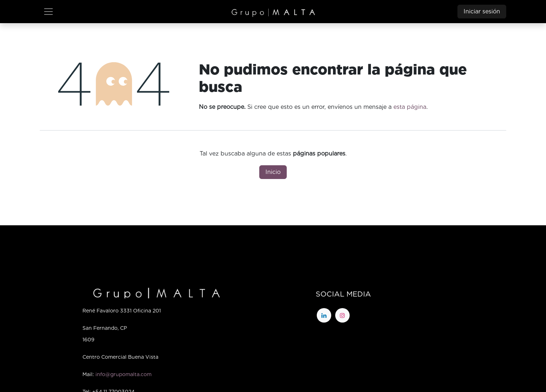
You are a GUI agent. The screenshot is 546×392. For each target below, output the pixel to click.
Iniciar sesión (482, 11)
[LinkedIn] (324, 315)
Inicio (273, 172)
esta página (410, 107)
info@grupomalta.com (123, 374)
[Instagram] (342, 315)
